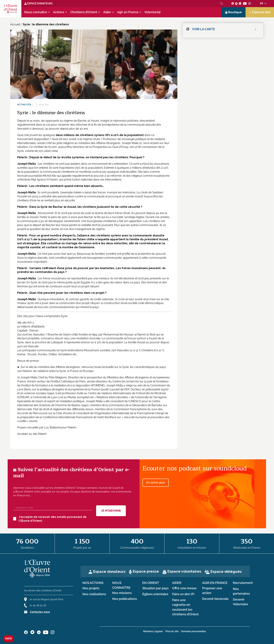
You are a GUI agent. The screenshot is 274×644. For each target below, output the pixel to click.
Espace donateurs (109, 571)
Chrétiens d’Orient (84, 12)
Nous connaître (36, 12)
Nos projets (91, 588)
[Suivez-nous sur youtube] (245, 3)
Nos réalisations (94, 594)
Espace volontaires (184, 571)
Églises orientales (155, 594)
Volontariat (153, 12)
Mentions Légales (153, 631)
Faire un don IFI (183, 594)
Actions (59, 12)
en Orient (151, 583)
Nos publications (125, 599)
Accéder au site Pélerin (32, 434)
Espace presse (146, 571)
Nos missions (122, 593)
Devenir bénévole (215, 599)
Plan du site (172, 631)
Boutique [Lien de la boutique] (234, 12)
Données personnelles (193, 631)
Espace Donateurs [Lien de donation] (38, 3)
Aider (107, 12)
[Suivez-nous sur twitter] (236, 3)
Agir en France (128, 12)
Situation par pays (155, 588)
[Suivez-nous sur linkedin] (240, 3)
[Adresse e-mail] (53, 508)
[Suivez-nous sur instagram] (250, 3)
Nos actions (93, 583)
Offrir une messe (184, 588)
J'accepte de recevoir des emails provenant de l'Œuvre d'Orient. (50, 519)
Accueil (15, 24)
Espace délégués (226, 571)
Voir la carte (204, 29)
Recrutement (243, 583)
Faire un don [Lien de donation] (260, 12)
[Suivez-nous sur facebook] (233, 3)
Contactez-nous (40, 612)
